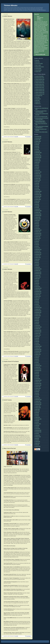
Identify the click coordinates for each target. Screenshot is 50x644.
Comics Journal (38, 68)
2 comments (28, 396)
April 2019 (37, 391)
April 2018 (37, 372)
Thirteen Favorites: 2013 (40, 89)
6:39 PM (16, 356)
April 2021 (37, 412)
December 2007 (38, 177)
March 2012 (38, 259)
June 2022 (37, 421)
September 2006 (38, 153)
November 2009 (38, 214)
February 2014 (38, 296)
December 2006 (38, 157)
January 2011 (38, 237)
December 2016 (38, 351)
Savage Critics (38, 72)
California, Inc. (38, 104)
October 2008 (38, 193)
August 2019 (38, 398)
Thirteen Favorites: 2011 (40, 83)
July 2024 (37, 433)
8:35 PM (16, 445)
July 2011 (37, 246)
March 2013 (38, 278)
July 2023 (37, 427)
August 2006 (38, 151)
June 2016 (37, 341)
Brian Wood (37, 62)
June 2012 (37, 264)
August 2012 (38, 267)
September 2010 (38, 230)
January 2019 (38, 387)
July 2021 (37, 416)
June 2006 (37, 148)
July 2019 (37, 396)
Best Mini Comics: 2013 (40, 87)
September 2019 (38, 400)
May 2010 (37, 224)
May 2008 (37, 185)
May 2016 (37, 340)
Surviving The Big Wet (39, 76)
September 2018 (38, 380)
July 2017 (37, 362)
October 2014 (38, 309)
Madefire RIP (38, 102)
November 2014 (38, 311)
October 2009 (38, 212)
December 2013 (38, 293)
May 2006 (37, 146)
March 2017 (38, 356)
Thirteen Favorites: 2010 (40, 79)
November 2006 (38, 156)
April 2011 (37, 241)
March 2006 (38, 143)
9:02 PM (16, 137)
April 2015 (37, 319)
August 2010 (38, 228)
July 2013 (37, 285)
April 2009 (37, 203)
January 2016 (38, 333)
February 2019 (38, 388)
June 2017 (37, 361)
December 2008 (38, 196)
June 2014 (37, 303)
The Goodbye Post (39, 96)
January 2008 (38, 178)
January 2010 (38, 217)
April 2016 (37, 338)
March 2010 (38, 220)
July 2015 (37, 324)
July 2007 (37, 169)
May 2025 (37, 438)
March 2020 (38, 409)
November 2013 (38, 291)
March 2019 (38, 390)
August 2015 (38, 325)
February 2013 (38, 277)
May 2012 (37, 262)
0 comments (28, 137)
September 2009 (38, 211)
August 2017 (38, 364)
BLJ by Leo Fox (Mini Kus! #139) (41, 116)
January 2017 (38, 353)
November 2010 (38, 233)
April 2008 (37, 183)
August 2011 (38, 248)
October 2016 (38, 348)
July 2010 (37, 227)
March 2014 (38, 298)
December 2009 (38, 216)
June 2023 (37, 425)
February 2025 (38, 437)
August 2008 (38, 190)
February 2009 (38, 199)
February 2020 (38, 408)
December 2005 (38, 138)
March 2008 (38, 182)
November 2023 (38, 430)
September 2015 (38, 327)
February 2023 (38, 424)
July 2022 (37, 422)
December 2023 (38, 432)
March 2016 (38, 337)
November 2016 (38, 350)
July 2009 (37, 207)
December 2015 (38, 332)
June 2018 (37, 375)
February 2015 (38, 316)
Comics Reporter (38, 70)
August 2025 (38, 442)
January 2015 (38, 314)
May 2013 (37, 282)
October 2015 (38, 329)
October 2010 (38, 232)
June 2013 (37, 283)
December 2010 (38, 235)
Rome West (37, 97)
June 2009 (37, 206)
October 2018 (38, 382)
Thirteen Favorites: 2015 (40, 92)
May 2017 (37, 359)
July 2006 (37, 149)
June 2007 (37, 167)
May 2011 (37, 243)
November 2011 (38, 253)
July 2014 (37, 304)
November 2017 (38, 369)
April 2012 (37, 261)
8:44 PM (16, 396)
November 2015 (38, 330)
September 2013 (38, 288)
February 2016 (38, 335)
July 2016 (37, 343)
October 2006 (38, 154)
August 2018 (38, 379)
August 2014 (38, 306)
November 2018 (38, 383)
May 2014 (37, 301)
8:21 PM (16, 207)
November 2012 (38, 272)
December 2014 (38, 312)
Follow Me (37, 60)
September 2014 (38, 308)
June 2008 (37, 186)
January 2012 (38, 256)
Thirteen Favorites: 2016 (40, 94)
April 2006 (37, 145)
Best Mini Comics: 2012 (40, 84)
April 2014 (37, 299)
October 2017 (38, 367)
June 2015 (37, 322)
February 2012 (38, 258)
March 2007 (38, 162)
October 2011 (38, 251)
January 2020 (38, 406)
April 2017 (37, 358)
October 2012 (38, 270)
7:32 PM (16, 636)
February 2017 (38, 354)
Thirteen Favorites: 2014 (40, 91)
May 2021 (37, 414)
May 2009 (37, 204)
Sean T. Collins (38, 65)
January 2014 (38, 295)
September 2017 (38, 366)
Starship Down (38, 99)
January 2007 (38, 159)
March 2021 (38, 411)
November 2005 (38, 136)
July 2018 (37, 377)
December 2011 (38, 254)
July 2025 (37, 440)
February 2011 (38, 238)
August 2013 (38, 287)
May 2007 (37, 166)
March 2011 (38, 240)
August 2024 (38, 435)
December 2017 (38, 371)
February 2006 (38, 141)
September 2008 (38, 191)
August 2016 (38, 345)
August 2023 (38, 429)
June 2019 (37, 395)
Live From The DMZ (39, 64)
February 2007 (38, 161)
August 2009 (38, 209)
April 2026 (37, 445)
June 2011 (37, 245)
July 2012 (37, 266)
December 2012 (38, 274)
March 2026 (38, 443)
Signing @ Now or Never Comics (41, 132)
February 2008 (38, 180)
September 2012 (38, 269)
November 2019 (38, 403)
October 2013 (38, 290)
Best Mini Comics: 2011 (40, 81)
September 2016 (38, 346)
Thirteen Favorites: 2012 (40, 86)
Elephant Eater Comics (40, 67)
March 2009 (38, 201)
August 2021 (38, 417)
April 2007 (37, 164)
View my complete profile (40, 54)
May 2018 (37, 374)
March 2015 (38, 317)
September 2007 (38, 172)
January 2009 (38, 198)
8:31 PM (16, 264)
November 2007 (38, 175)
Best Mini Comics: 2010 (40, 78)
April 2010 (37, 222)
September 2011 (38, 249)
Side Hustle (37, 100)
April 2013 (37, 280)
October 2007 (38, 174)
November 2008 (38, 195)
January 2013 (38, 275)
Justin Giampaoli (40, 18)
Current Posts (38, 446)
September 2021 (38, 419)
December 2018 (38, 385)
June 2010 (37, 225)
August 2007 (38, 170)
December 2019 (38, 404)
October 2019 (38, 401)
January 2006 (38, 140)
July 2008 (37, 188)
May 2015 (37, 320)
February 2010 (38, 219)
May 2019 (37, 393)
